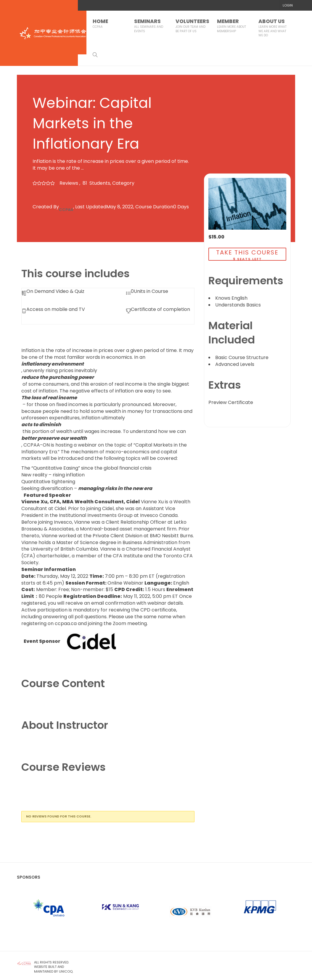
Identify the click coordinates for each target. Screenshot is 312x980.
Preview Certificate (231, 403)
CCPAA (66, 210)
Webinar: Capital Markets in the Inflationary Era (92, 123)
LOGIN (288, 5)
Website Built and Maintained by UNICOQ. (54, 969)
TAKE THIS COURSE (247, 252)
